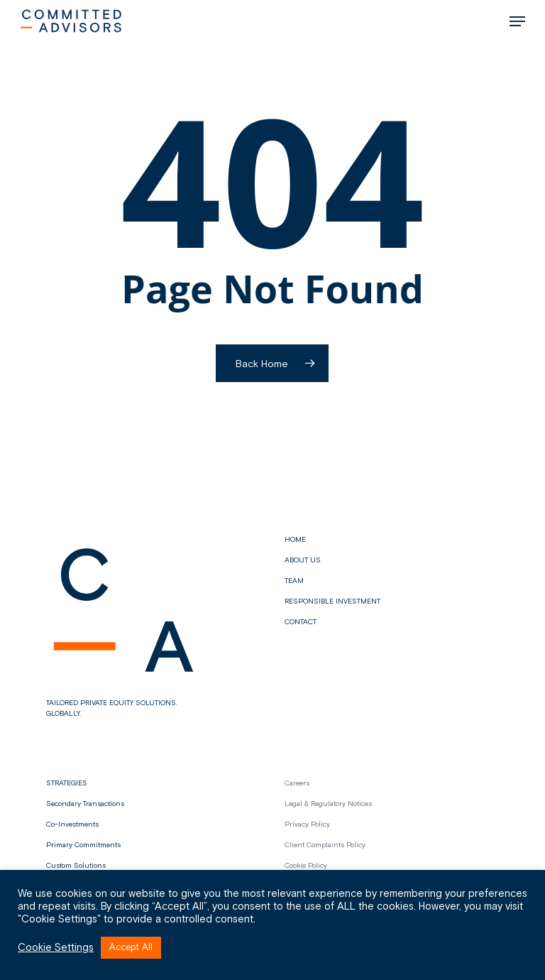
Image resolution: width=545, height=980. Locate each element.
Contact (301, 622)
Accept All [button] (131, 948)
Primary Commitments (83, 845)
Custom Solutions (76, 866)
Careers (297, 783)
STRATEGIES (67, 783)
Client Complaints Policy (325, 845)
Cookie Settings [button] (56, 948)
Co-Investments (72, 824)
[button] (517, 21)
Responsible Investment (332, 601)
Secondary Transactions (85, 804)
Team (294, 581)
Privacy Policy (307, 824)
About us (303, 560)
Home (295, 540)
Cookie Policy (306, 866)
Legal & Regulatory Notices (328, 804)
